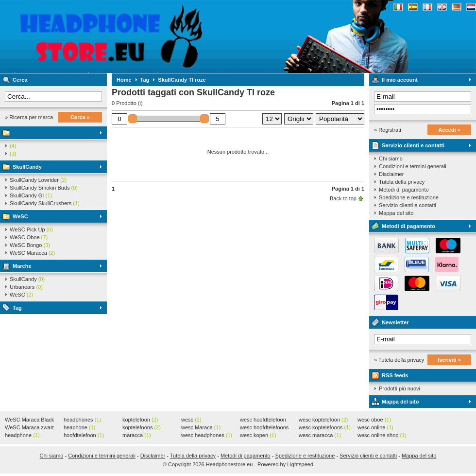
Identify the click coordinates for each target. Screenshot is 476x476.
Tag (17, 308)
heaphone (79, 427)
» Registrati (388, 130)
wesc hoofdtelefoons (264, 428)
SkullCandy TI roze (182, 80)
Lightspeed (300, 464)
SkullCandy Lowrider (38, 180)
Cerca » (80, 117)
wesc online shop (382, 435)
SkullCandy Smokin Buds (44, 188)
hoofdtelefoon (84, 435)
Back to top (343, 198)
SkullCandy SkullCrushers (45, 203)
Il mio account (400, 80)
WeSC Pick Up (31, 229)
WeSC (20, 216)
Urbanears (26, 287)
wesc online (375, 427)
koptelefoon (140, 420)
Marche (22, 266)
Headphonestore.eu (129, 36)
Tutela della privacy (402, 182)
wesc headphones (207, 435)
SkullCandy (27, 167)
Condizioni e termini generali (413, 166)
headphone (22, 435)
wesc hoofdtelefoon (263, 420)
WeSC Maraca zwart (29, 428)
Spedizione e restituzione (409, 197)
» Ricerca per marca (29, 117)
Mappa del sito (396, 213)
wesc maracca (320, 435)
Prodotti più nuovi (399, 388)
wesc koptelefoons (325, 427)
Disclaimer (391, 174)
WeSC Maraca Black (29, 420)
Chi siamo (391, 159)
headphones (82, 420)
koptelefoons (142, 427)
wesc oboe (374, 420)
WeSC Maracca (32, 253)
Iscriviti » (449, 360)
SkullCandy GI (31, 195)
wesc (191, 420)
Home (124, 80)
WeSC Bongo (30, 245)
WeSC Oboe (29, 237)
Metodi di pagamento (404, 190)
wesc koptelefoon (323, 420)
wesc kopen (258, 435)
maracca (137, 435)
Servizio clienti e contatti (413, 145)
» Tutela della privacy (399, 360)
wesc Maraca (201, 427)
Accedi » (449, 130)
